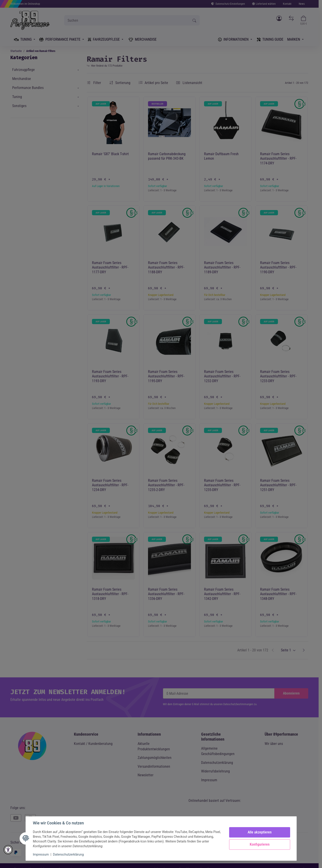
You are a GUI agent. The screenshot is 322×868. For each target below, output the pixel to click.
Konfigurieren (260, 844)
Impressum (41, 854)
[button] (8, 850)
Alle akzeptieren (260, 832)
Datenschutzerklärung (68, 854)
